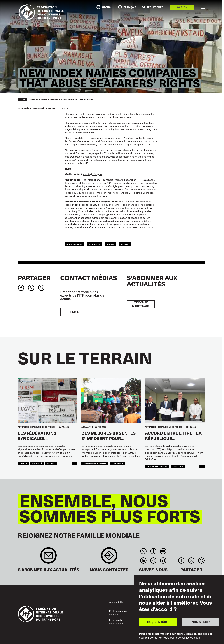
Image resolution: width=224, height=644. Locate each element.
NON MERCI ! (201, 622)
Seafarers (95, 244)
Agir (179, 7)
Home (23, 100)
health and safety (157, 467)
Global (125, 244)
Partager (34, 278)
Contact (109, 557)
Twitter (143, 551)
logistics (178, 467)
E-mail (74, 312)
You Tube (163, 551)
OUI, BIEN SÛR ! (158, 622)
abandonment (74, 244)
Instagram (153, 560)
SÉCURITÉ (37, 463)
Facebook (153, 551)
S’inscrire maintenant (141, 304)
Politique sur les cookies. (185, 637)
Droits (23, 463)
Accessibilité (116, 602)
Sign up (48, 557)
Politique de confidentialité (117, 622)
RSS (163, 560)
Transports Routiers (95, 463)
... (75, 463)
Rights (111, 244)
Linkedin (143, 560)
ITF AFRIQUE (118, 463)
